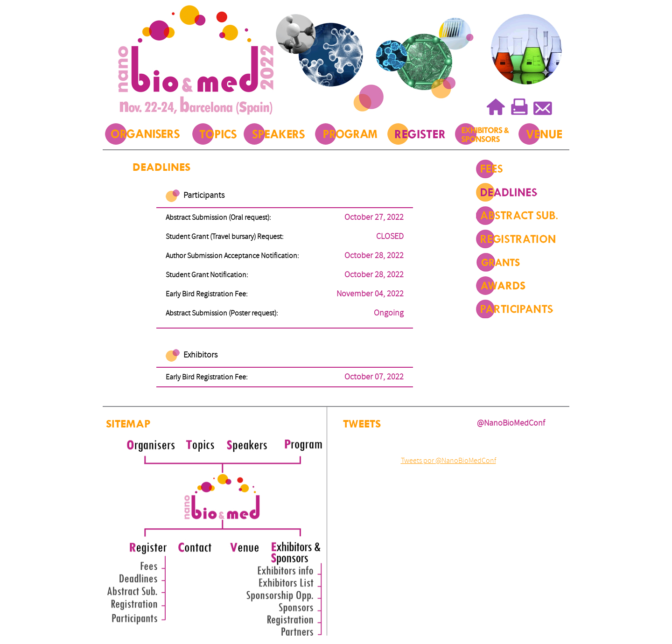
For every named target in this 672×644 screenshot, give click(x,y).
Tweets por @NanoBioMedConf (448, 461)
